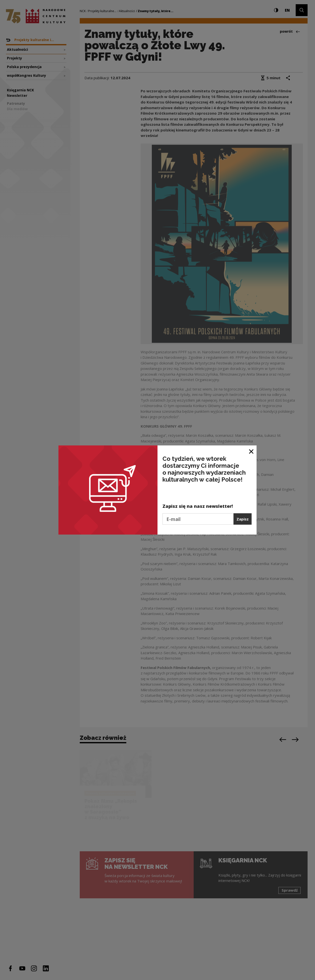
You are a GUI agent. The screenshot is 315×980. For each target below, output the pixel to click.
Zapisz (243, 519)
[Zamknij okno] (251, 451)
